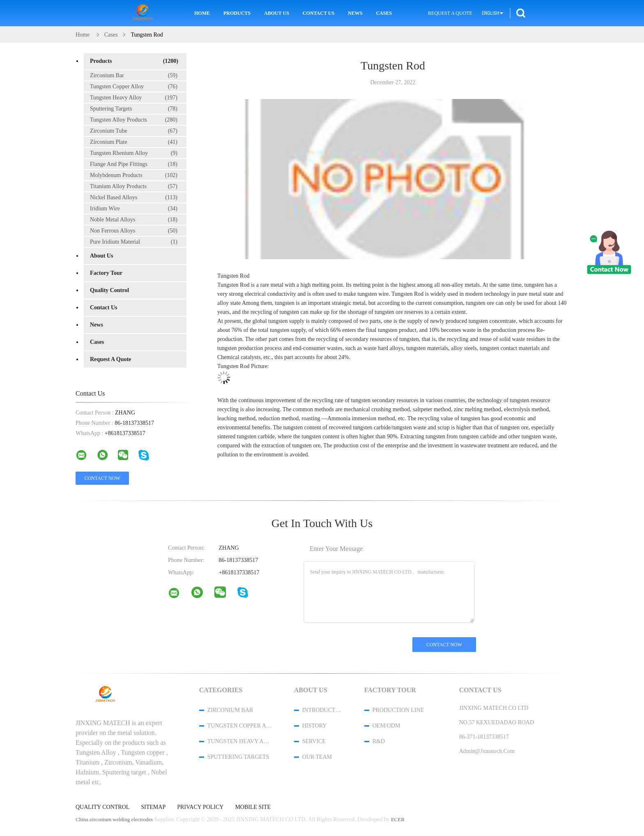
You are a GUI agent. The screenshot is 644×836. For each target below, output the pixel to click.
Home (202, 13)
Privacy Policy (200, 807)
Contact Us (319, 13)
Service (314, 741)
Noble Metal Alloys (134, 220)
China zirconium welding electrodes (114, 819)
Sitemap (153, 807)
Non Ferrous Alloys (134, 231)
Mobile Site (253, 807)
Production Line (398, 710)
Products (237, 13)
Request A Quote (450, 13)
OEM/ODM (386, 726)
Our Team (317, 757)
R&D (379, 741)
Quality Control (109, 290)
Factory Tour (106, 273)
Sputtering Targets (134, 109)
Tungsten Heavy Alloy (134, 98)
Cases (384, 13)
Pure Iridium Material (134, 242)
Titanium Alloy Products (134, 187)
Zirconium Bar (134, 76)
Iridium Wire (134, 209)
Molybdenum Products (134, 175)
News (355, 13)
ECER (398, 819)
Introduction (322, 710)
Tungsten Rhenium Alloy (134, 153)
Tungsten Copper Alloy (134, 87)
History (315, 726)
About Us (277, 13)
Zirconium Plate (134, 142)
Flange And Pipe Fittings (134, 164)
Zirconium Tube (134, 131)
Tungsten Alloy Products (134, 120)
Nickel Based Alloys (134, 198)
